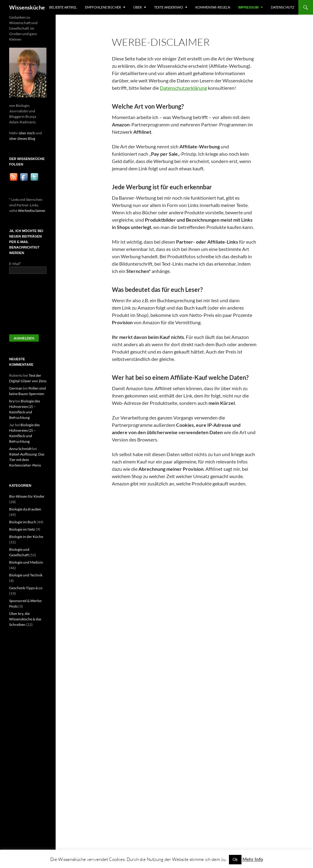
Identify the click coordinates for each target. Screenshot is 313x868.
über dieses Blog (22, 138)
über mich (27, 133)
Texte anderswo (169, 7)
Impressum (248, 7)
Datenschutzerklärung (183, 88)
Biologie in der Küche (26, 537)
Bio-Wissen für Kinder (27, 496)
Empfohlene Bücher (103, 7)
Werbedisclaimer (32, 211)
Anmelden (24, 338)
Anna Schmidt (20, 449)
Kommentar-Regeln (213, 7)
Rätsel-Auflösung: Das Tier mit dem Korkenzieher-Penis (27, 460)
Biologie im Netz (22, 529)
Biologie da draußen (25, 509)
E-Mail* (15, 264)
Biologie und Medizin (26, 562)
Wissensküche (27, 7)
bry (12, 401)
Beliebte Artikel (63, 7)
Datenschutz (283, 7)
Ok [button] (235, 859)
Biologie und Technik (26, 575)
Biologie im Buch (23, 522)
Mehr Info (253, 859)
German (16, 388)
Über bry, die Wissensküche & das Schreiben (25, 619)
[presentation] (34, 307)
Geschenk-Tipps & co (26, 588)
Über (138, 7)
